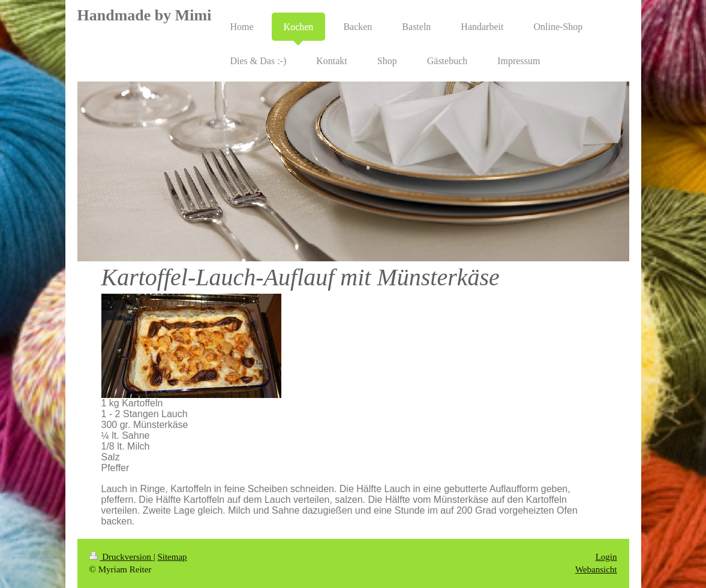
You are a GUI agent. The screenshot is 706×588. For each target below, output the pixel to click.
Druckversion (121, 557)
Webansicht (596, 569)
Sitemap (172, 557)
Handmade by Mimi (145, 15)
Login (606, 557)
